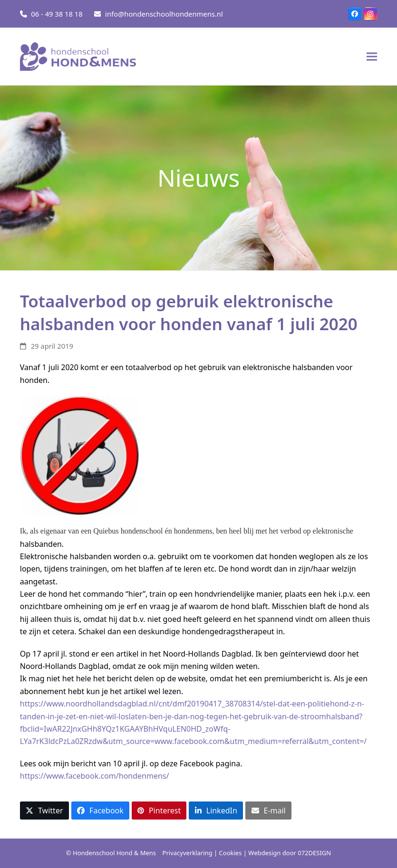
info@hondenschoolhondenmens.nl (164, 14)
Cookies (231, 853)
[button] (372, 57)
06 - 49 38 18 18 (57, 14)
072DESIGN (314, 853)
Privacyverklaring (188, 853)
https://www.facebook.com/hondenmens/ (96, 776)
